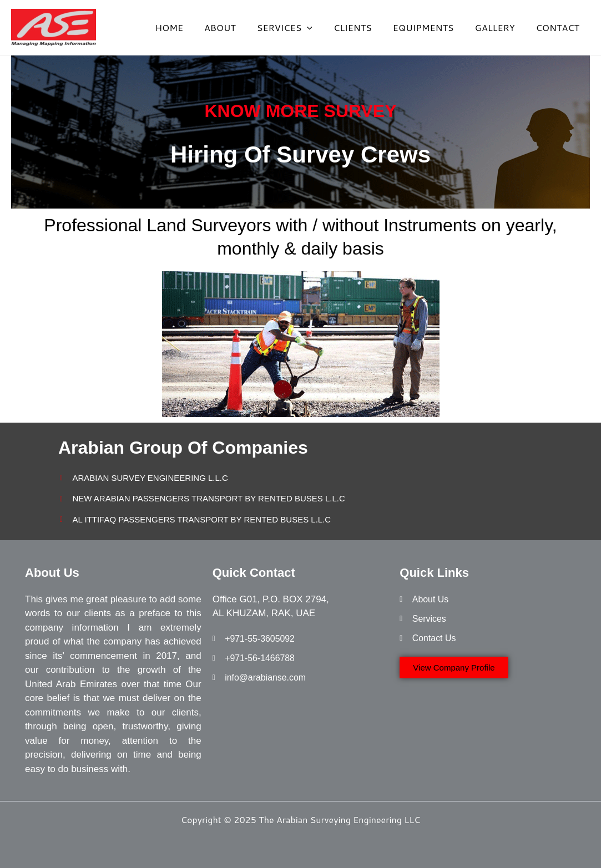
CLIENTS (364, 27)
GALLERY (499, 27)
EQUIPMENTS (432, 27)
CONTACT (559, 27)
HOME (190, 27)
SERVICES (300, 28)
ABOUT (238, 27)
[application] (322, 28)
